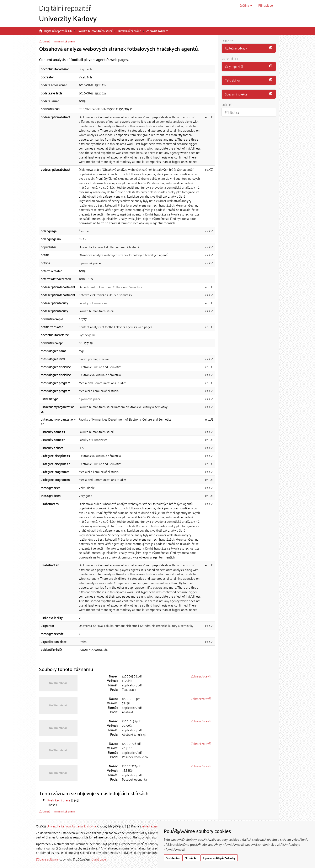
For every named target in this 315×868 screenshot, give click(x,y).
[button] (246, 5)
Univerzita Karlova (59, 826)
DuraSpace (99, 859)
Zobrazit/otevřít (201, 676)
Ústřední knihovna (84, 826)
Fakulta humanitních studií (95, 31)
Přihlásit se (232, 112)
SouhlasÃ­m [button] (173, 858)
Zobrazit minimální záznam (57, 41)
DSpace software (47, 859)
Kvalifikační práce (130, 31)
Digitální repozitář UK (58, 31)
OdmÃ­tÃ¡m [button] (191, 858)
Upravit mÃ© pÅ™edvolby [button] (219, 858)
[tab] (249, 48)
